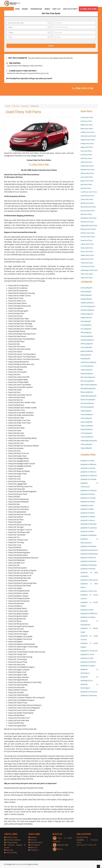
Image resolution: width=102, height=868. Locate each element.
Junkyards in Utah (87, 658)
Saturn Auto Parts (87, 244)
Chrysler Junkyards (87, 310)
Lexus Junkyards (86, 370)
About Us (34, 846)
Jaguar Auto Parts (87, 181)
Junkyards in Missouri (88, 557)
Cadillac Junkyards (87, 303)
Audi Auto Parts (86, 121)
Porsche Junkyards (87, 407)
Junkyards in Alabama (88, 464)
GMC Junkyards (86, 332)
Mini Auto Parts (86, 214)
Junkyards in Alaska (88, 461)
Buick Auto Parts (87, 129)
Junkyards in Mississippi (89, 554)
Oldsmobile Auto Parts (89, 225)
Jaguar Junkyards (87, 351)
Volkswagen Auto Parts (89, 270)
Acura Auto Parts (87, 117)
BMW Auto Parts (87, 125)
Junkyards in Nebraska (89, 565)
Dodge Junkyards (87, 314)
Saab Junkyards (86, 411)
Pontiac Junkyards (87, 403)
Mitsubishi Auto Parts (89, 218)
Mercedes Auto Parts (88, 207)
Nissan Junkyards (87, 392)
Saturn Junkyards (87, 414)
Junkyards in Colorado (89, 479)
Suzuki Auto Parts (87, 259)
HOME (17, 9)
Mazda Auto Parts (87, 203)
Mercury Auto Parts (88, 211)
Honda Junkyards (87, 336)
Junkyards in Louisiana (89, 528)
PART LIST (57, 9)
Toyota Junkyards (87, 437)
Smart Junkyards (87, 422)
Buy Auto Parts (82, 835)
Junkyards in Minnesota (89, 550)
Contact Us (34, 848)
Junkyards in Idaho (87, 509)
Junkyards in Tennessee (89, 651)
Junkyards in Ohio (87, 610)
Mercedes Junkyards (88, 377)
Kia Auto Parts (86, 188)
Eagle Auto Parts (87, 147)
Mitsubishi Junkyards (88, 388)
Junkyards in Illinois (88, 513)
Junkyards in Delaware (89, 490)
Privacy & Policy (12, 840)
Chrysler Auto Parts (88, 140)
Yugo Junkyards (86, 448)
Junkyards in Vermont (88, 662)
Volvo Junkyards (86, 444)
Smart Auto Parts (87, 251)
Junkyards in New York (89, 591)
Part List (16, 106)
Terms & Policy (12, 851)
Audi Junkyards (86, 291)
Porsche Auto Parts (88, 237)
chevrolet (25, 106)
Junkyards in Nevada (88, 569)
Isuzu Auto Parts (87, 177)
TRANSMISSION (36, 9)
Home (8, 106)
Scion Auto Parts (87, 248)
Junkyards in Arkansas (89, 472)
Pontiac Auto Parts (88, 233)
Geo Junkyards (86, 329)
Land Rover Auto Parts (89, 192)
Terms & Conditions (13, 838)
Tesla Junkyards (86, 433)
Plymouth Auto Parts (88, 229)
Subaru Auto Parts (87, 255)
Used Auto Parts (36, 840)
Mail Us (60, 847)
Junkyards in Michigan (89, 546)
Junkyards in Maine (87, 531)
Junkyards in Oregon (88, 617)
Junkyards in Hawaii (88, 502)
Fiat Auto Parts (86, 151)
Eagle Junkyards (86, 317)
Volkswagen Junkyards (89, 441)
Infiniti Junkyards (87, 344)
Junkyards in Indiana (88, 516)
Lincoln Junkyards (87, 366)
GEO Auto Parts (86, 158)
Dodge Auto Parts (87, 143)
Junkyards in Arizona (88, 468)
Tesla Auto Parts (87, 263)
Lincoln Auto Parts (87, 196)
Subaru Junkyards (87, 426)
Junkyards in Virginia (88, 666)
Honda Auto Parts (87, 166)
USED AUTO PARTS (70, 9)
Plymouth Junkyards (88, 399)
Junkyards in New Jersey (89, 580)
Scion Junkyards (86, 418)
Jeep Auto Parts (86, 184)
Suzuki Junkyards (87, 429)
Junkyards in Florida (88, 494)
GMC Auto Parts (86, 162)
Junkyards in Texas (87, 654)
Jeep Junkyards (86, 355)
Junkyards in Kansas (88, 520)
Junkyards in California (89, 475)
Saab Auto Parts (87, 240)
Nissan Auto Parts (87, 222)
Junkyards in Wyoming (89, 695)
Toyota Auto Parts (88, 266)
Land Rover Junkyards (88, 362)
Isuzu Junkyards (86, 347)
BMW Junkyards (86, 295)
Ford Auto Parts (86, 155)
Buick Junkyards (86, 299)
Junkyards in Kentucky (89, 524)
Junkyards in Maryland (89, 535)
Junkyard (34, 835)
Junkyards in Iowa (87, 505)
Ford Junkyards (86, 325)
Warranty (10, 848)
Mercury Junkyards (87, 381)
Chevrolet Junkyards (88, 306)
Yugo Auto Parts (87, 278)
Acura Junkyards (86, 288)
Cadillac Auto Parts (88, 132)
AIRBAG (47, 9)
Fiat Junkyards (86, 321)
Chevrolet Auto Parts (88, 136)
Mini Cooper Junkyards (89, 385)
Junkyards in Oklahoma (89, 613)
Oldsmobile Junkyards (89, 396)
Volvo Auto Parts (87, 274)
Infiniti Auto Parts (87, 173)
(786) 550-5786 (88, 9)
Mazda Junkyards (87, 373)
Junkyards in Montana (89, 561)
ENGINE (25, 9)
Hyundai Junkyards (87, 340)
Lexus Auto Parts (87, 199)
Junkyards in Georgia (88, 498)
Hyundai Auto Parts (88, 169)
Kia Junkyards (85, 359)
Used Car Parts (12, 835)
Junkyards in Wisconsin (89, 692)
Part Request (35, 843)
